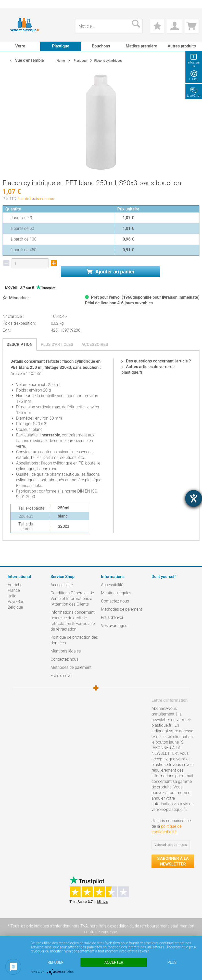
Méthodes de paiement (71, 667)
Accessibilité (62, 585)
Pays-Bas (16, 602)
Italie (12, 596)
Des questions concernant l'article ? (156, 361)
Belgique (15, 607)
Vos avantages (114, 626)
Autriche (15, 585)
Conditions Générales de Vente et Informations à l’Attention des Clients (72, 599)
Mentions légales (66, 651)
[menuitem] (10, 4)
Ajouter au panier (111, 272)
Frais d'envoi (61, 676)
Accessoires (95, 344)
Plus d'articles (57, 344)
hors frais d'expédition (109, 926)
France (14, 590)
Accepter (114, 962)
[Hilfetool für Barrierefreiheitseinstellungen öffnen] (194, 498)
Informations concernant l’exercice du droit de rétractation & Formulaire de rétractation (73, 621)
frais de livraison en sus (36, 199)
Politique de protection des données (74, 640)
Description (20, 344)
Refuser (56, 962)
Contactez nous (65, 659)
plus (172, 962)
